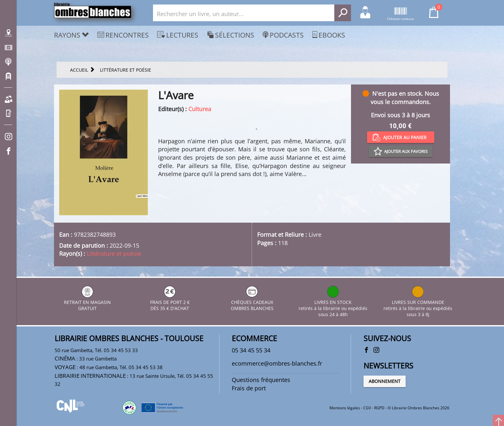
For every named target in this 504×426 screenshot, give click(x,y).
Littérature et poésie (114, 253)
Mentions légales (345, 408)
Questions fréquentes (261, 380)
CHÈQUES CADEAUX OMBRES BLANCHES (252, 302)
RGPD (379, 408)
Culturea (200, 109)
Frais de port (249, 388)
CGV (367, 408)
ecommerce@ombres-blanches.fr (277, 363)
